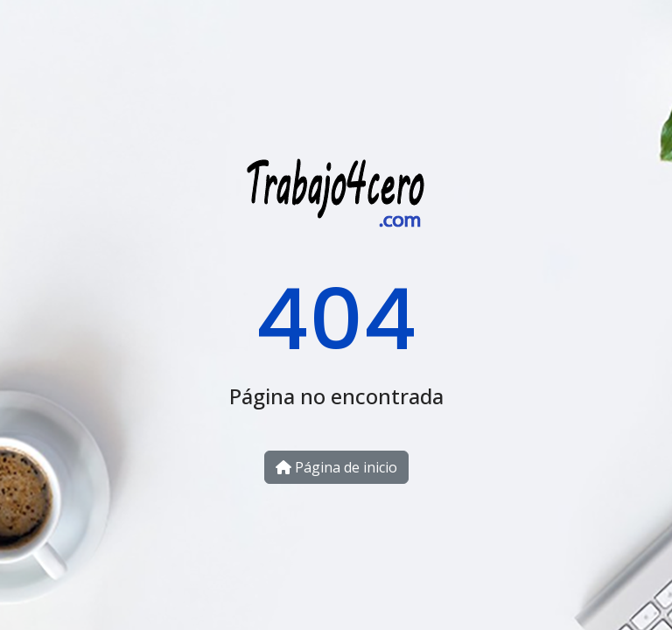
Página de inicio (336, 467)
